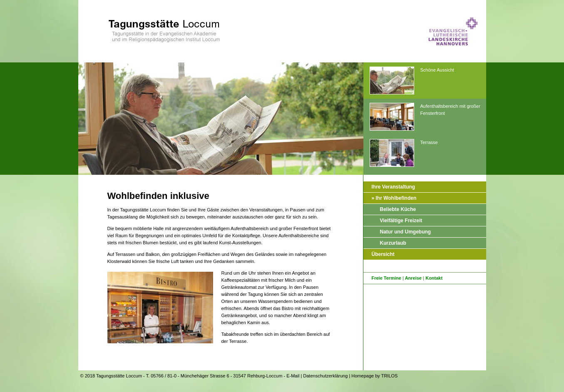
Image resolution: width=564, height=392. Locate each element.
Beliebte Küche (398, 209)
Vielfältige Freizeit (401, 221)
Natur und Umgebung (406, 232)
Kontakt (434, 278)
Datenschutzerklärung (325, 376)
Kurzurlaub (393, 243)
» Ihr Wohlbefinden (394, 198)
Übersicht (383, 254)
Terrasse (404, 153)
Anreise (413, 278)
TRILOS (390, 376)
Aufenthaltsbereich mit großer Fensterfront (425, 117)
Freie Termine (386, 278)
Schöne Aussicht (412, 81)
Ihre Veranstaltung (394, 187)
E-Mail (293, 376)
